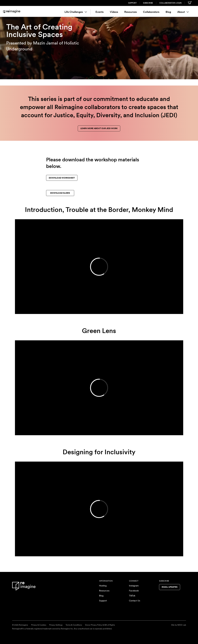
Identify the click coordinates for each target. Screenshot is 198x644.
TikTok (132, 596)
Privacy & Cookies (39, 625)
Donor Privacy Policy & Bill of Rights (100, 625)
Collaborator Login (170, 3)
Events (100, 12)
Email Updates (170, 587)
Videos (114, 12)
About (183, 12)
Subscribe (148, 3)
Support (132, 3)
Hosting (103, 586)
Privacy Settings (56, 625)
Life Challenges (76, 12)
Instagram (134, 586)
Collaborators (151, 12)
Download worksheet (62, 178)
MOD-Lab (182, 625)
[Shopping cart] (190, 3)
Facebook (134, 591)
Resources (131, 12)
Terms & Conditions (74, 625)
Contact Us (135, 601)
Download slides (60, 193)
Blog (168, 12)
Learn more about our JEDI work (99, 128)
